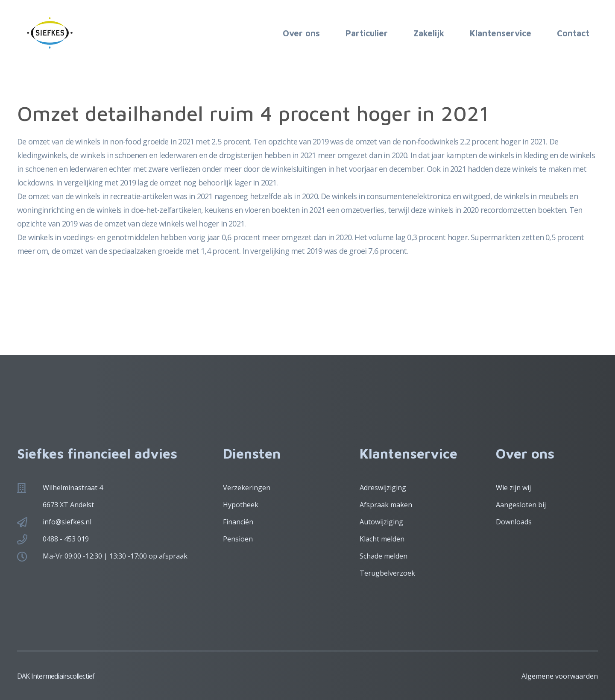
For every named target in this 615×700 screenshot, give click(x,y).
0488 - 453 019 (66, 539)
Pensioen (238, 539)
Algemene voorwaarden (560, 676)
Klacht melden (382, 539)
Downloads (514, 522)
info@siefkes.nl (67, 522)
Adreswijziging (383, 488)
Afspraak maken (386, 505)
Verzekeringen (247, 488)
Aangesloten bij (521, 505)
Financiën (238, 522)
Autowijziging (381, 522)
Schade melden (384, 556)
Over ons (301, 33)
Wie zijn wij (513, 488)
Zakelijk (429, 33)
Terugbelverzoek (387, 573)
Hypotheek (241, 505)
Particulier (367, 33)
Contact (573, 33)
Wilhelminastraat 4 (73, 488)
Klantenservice (501, 33)
